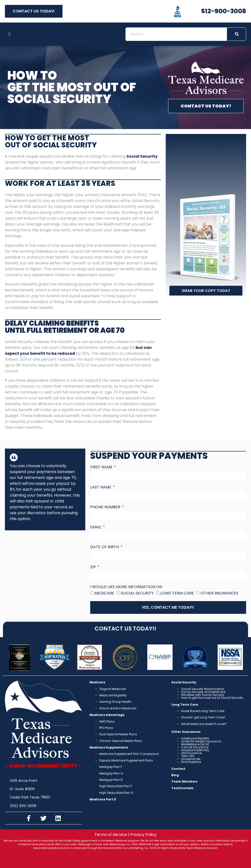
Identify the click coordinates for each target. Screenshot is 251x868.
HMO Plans (107, 721)
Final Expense (191, 762)
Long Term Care (177, 593)
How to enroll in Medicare (118, 708)
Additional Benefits (195, 738)
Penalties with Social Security (203, 695)
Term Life (188, 756)
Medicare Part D (103, 799)
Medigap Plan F (111, 767)
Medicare (104, 593)
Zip (94, 567)
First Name (102, 468)
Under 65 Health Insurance (201, 741)
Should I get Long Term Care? (203, 717)
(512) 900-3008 (23, 806)
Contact (178, 769)
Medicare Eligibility (113, 695)
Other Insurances (219, 593)
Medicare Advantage (107, 715)
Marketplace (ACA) (195, 744)
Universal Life (191, 759)
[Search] (236, 34)
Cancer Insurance (195, 747)
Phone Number (106, 507)
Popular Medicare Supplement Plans (126, 760)
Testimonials (182, 788)
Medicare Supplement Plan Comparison (129, 754)
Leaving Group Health (115, 702)
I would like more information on (126, 587)
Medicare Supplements (109, 747)
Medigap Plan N (111, 780)
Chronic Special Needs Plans (121, 741)
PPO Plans (106, 728)
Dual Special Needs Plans (118, 734)
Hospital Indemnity (195, 750)
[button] (9, 34)
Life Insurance (191, 753)
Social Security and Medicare (203, 692)
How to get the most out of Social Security (212, 698)
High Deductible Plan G (116, 793)
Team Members (184, 781)
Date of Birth (105, 547)
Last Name (101, 488)
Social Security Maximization (203, 689)
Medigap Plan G (111, 773)
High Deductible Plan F (116, 786)
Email (96, 528)
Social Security (137, 593)
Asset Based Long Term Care (203, 711)
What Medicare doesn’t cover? (204, 724)
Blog (175, 775)
